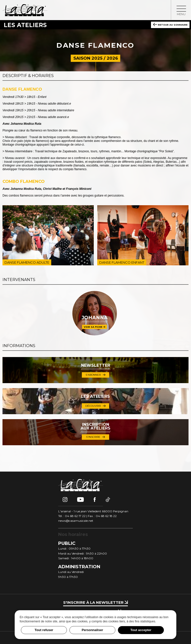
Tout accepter (141, 630)
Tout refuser (44, 630)
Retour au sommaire (170, 24)
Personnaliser (93, 630)
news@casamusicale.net (76, 521)
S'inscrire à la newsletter (95, 602)
